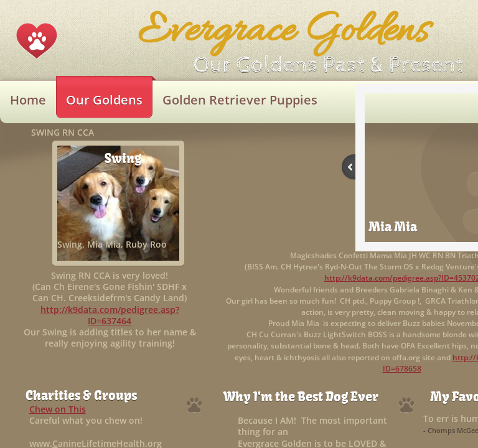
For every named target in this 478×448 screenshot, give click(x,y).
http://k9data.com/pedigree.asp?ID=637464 (110, 315)
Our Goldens (104, 100)
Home (28, 100)
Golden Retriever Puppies (240, 100)
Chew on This (58, 409)
